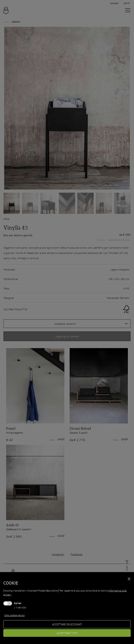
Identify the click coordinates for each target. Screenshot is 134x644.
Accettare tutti (67, 633)
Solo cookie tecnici (14, 615)
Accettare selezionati (67, 624)
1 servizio (20, 607)
